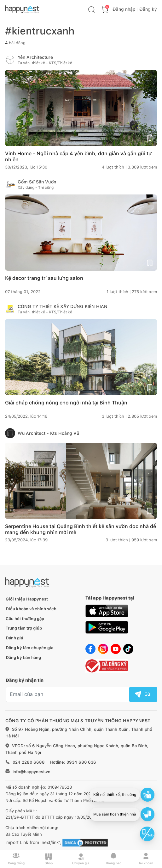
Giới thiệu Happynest (27, 599)
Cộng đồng (16, 859)
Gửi (143, 694)
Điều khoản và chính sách (31, 609)
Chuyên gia (81, 859)
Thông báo (113, 859)
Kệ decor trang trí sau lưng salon (44, 278)
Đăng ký (148, 9)
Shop (49, 859)
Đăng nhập (124, 9)
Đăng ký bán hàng (23, 658)
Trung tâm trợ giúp (24, 628)
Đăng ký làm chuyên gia (29, 648)
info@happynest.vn (32, 772)
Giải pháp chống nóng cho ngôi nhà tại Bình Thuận (66, 403)
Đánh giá (14, 638)
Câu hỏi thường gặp (25, 619)
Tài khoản (146, 859)
